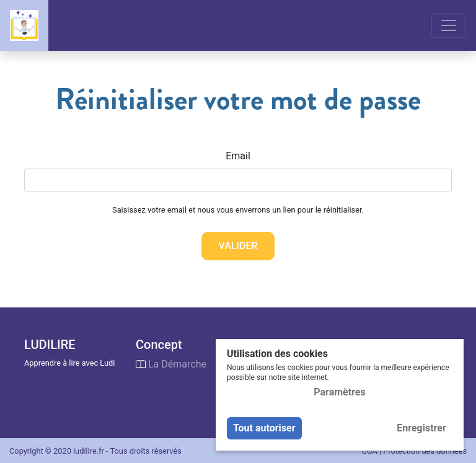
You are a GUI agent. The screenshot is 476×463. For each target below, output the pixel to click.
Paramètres (339, 392)
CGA (369, 451)
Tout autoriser (264, 428)
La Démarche (177, 364)
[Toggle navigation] (449, 25)
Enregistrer (421, 428)
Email (238, 156)
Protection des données (425, 451)
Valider (238, 246)
